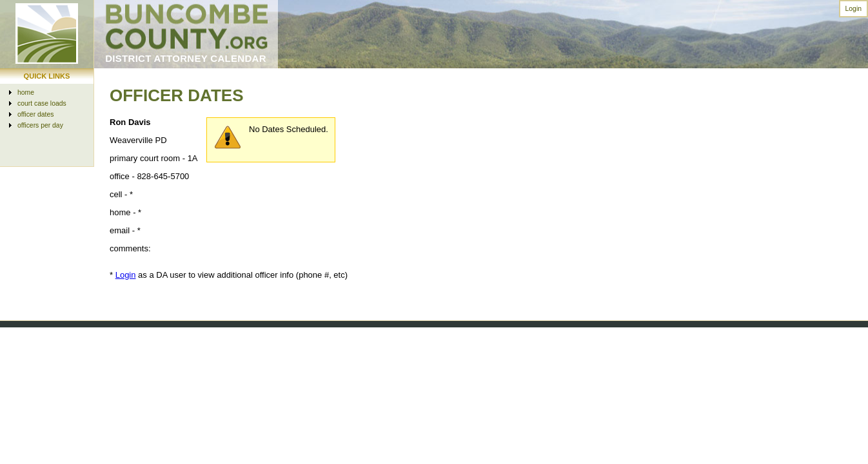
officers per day (40, 125)
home (26, 92)
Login (853, 9)
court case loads (42, 103)
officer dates (35, 114)
